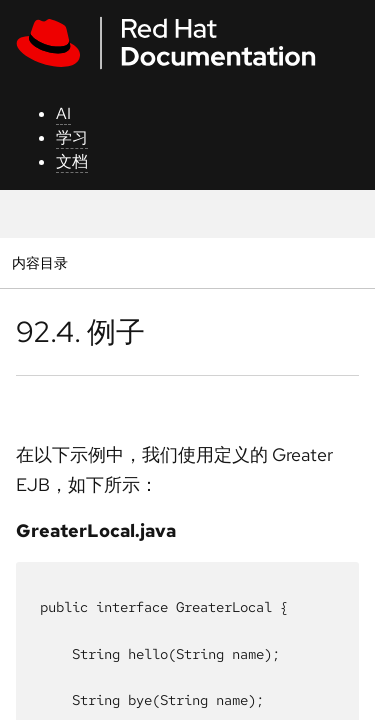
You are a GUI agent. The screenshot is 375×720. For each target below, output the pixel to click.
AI (63, 113)
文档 (72, 161)
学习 (72, 137)
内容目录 (39, 262)
